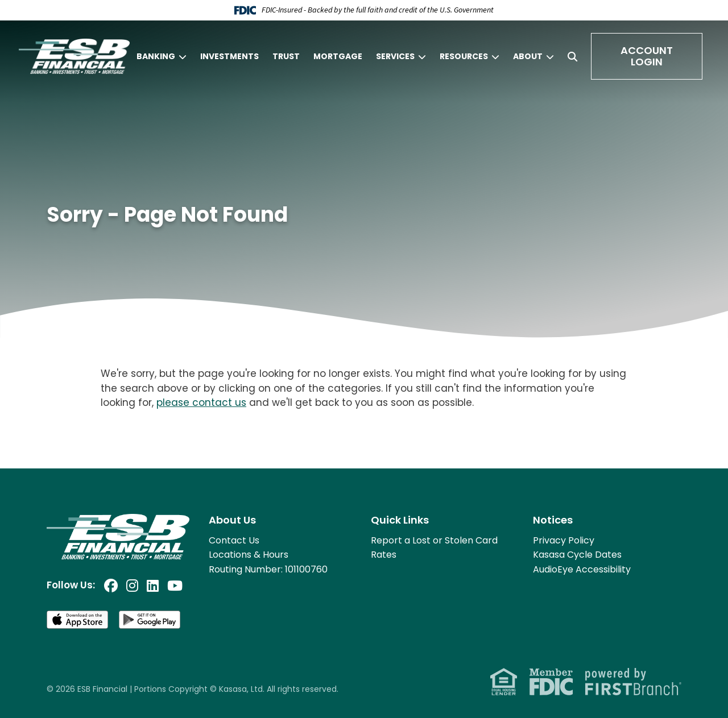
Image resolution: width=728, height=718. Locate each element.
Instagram (132, 586)
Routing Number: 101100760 (268, 569)
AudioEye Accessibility (582, 569)
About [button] (528, 56)
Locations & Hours (249, 555)
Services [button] (395, 56)
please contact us (201, 402)
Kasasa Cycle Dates (577, 555)
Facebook (111, 586)
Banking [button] (156, 56)
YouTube (175, 586)
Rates (384, 555)
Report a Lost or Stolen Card (434, 540)
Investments (229, 56)
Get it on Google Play (150, 620)
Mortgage (338, 56)
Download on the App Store (78, 620)
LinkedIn (153, 586)
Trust (286, 56)
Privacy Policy (564, 540)
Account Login (647, 56)
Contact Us (234, 540)
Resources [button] (464, 56)
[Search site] (572, 57)
